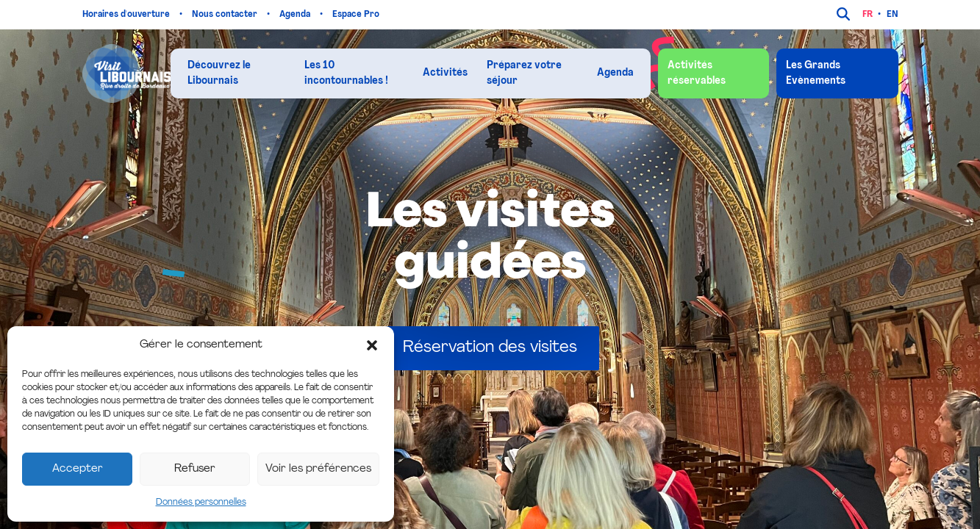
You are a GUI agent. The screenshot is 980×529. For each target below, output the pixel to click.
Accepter (78, 469)
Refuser (195, 469)
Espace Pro (357, 15)
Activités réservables (697, 73)
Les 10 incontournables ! (346, 73)
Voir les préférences (318, 469)
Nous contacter (226, 15)
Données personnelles (201, 503)
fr (868, 15)
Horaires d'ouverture (127, 15)
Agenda (296, 15)
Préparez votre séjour (524, 73)
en (893, 15)
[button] (372, 345)
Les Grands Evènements (816, 73)
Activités (445, 73)
